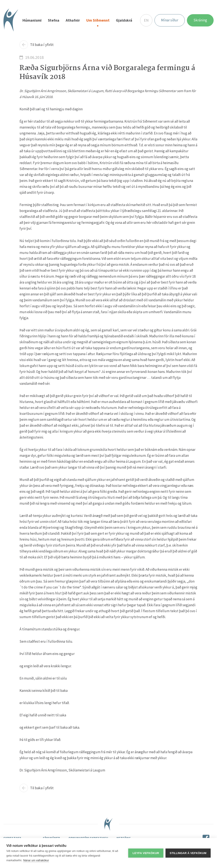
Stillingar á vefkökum (188, 853)
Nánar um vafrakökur (36, 860)
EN (146, 20)
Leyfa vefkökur (146, 853)
